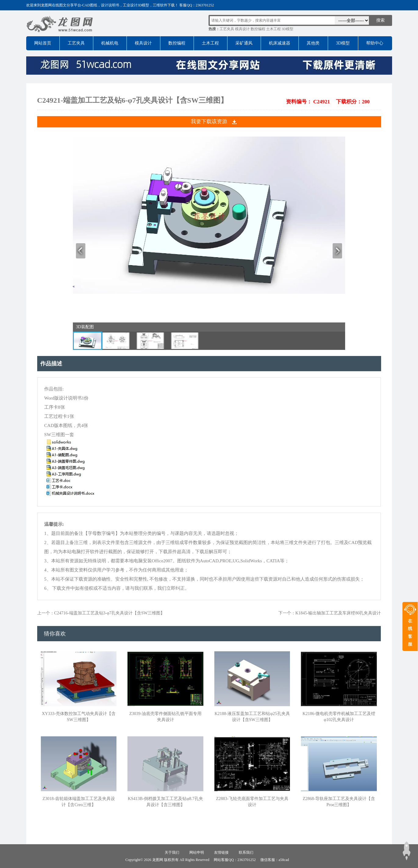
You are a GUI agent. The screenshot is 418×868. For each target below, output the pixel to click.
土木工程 (273, 29)
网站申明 (197, 852)
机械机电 (110, 43)
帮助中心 (375, 43)
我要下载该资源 (209, 121)
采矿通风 (244, 43)
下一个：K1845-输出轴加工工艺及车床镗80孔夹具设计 (330, 613)
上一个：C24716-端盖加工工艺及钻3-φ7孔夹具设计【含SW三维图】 (101, 613)
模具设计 (242, 29)
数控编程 (258, 29)
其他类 (313, 43)
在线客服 (410, 633)
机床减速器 (280, 43)
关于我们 (172, 852)
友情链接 (221, 852)
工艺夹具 (227, 29)
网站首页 (43, 43)
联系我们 (246, 852)
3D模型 (288, 29)
